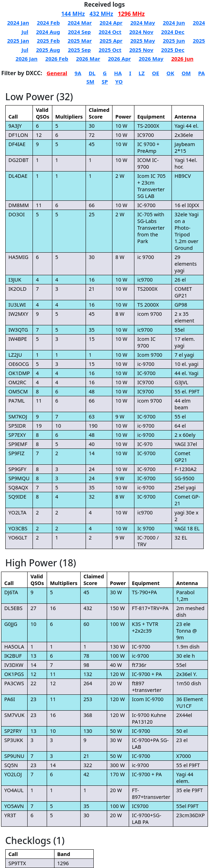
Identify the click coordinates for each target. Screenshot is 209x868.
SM (90, 82)
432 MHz (101, 14)
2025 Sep (79, 50)
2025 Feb (48, 41)
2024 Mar (80, 23)
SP (105, 82)
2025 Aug (48, 50)
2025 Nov (141, 50)
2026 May (151, 59)
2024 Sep (79, 32)
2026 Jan (27, 59)
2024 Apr (111, 23)
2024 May (143, 23)
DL (92, 73)
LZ (142, 73)
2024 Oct (110, 32)
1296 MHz (131, 14)
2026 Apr (119, 59)
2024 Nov (141, 32)
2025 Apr (111, 41)
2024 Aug (48, 32)
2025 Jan (18, 41)
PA (201, 73)
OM (186, 73)
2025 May (143, 41)
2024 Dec (173, 32)
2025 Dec (173, 50)
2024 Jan (18, 23)
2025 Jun (174, 41)
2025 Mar (80, 41)
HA (118, 73)
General (57, 73)
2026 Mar (88, 59)
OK (170, 73)
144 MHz (73, 14)
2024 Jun (174, 23)
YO (119, 82)
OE (156, 73)
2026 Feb (57, 59)
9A (78, 73)
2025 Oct (110, 50)
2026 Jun (182, 59)
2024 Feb (48, 23)
